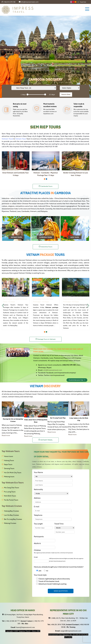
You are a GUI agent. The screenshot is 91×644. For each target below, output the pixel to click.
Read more (6, 435)
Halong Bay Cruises (11, 511)
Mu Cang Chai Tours (12, 488)
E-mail (37, 507)
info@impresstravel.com (53, 370)
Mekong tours (9, 477)
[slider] (27, 94)
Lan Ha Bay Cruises (11, 515)
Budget (36, 557)
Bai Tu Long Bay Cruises (13, 519)
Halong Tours (9, 460)
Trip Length (39, 524)
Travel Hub (83, 2)
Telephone (38, 515)
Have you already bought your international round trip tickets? (59, 567)
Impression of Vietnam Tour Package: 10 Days (76, 304)
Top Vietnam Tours (11, 451)
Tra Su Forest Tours (11, 500)
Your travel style (40, 575)
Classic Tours (37, 280)
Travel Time (59, 524)
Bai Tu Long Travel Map (58, 418)
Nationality (39, 489)
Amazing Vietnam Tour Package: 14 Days (46, 304)
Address (37, 498)
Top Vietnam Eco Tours (13, 483)
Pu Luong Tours (10, 492)
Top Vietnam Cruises (12, 506)
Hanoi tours (9, 456)
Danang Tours (9, 468)
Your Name (39, 472)
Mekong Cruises (10, 523)
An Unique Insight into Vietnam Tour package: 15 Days (16, 304)
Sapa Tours (8, 464)
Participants (39, 537)
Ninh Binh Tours (10, 496)
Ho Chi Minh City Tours (13, 473)
